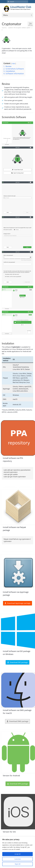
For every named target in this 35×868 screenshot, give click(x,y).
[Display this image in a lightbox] (17, 133)
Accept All (17, 854)
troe (5, 28)
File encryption (17, 28)
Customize (17, 859)
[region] (17, 852)
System (28, 28)
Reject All (18, 864)
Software (24, 28)
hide (13, 64)
